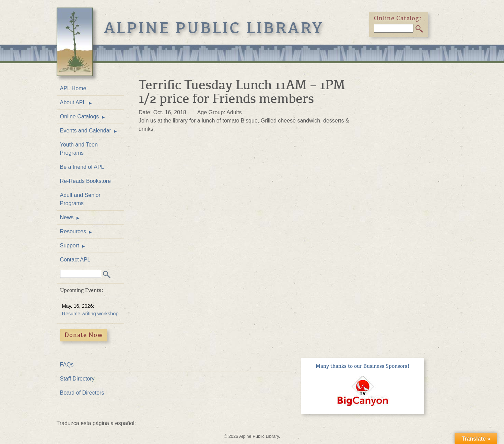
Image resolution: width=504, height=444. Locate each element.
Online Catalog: (398, 18)
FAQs (67, 365)
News (67, 217)
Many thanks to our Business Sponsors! (363, 366)
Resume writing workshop (90, 314)
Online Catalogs (80, 116)
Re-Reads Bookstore (86, 181)
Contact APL (75, 260)
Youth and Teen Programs (79, 149)
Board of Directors (82, 393)
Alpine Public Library (214, 28)
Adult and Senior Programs (80, 199)
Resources (73, 231)
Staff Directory (77, 379)
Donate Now (84, 335)
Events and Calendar (86, 131)
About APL (73, 102)
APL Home (73, 88)
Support (70, 246)
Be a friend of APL (82, 167)
